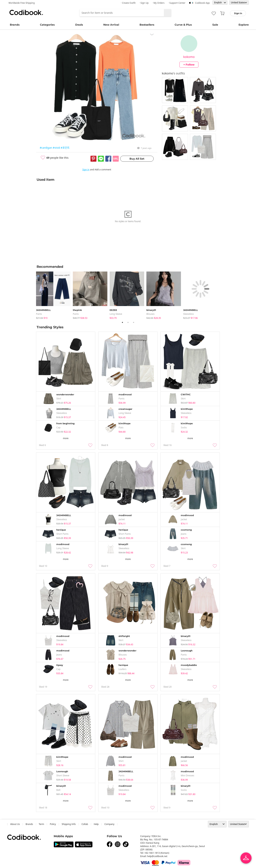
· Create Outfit (128, 3)
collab (85, 824)
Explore (244, 25)
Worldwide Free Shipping (22, 3)
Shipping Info (69, 824)
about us (15, 824)
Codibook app (202, 3)
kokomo (189, 57)
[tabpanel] (54, 295)
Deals (79, 25)
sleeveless (188, 314)
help (96, 824)
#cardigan (46, 148)
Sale (215, 25)
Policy (53, 824)
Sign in (86, 170)
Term (42, 824)
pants (39, 314)
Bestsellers (147, 25)
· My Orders (158, 3)
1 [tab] (122, 322)
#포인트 (65, 148)
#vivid (56, 148)
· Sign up (144, 3)
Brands (15, 25)
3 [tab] (134, 322)
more (66, 438)
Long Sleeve (116, 314)
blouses (150, 314)
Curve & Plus (183, 25)
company (109, 824)
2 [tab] (128, 322)
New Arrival (111, 25)
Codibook (26, 12)
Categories (47, 25)
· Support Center (177, 3)
